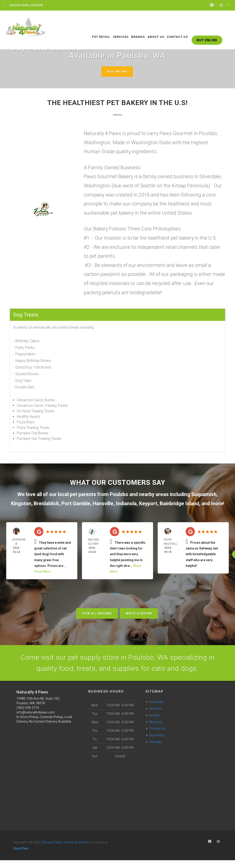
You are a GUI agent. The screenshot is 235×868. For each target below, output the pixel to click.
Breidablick (46, 503)
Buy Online (117, 71)
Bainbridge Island (179, 503)
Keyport (148, 503)
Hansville (103, 503)
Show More (42, 571)
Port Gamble (76, 503)
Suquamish (204, 494)
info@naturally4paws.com (36, 712)
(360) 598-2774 (28, 708)
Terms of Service (76, 842)
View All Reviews (97, 613)
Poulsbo (119, 494)
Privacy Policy (52, 842)
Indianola (126, 503)
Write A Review (139, 613)
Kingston (21, 503)
